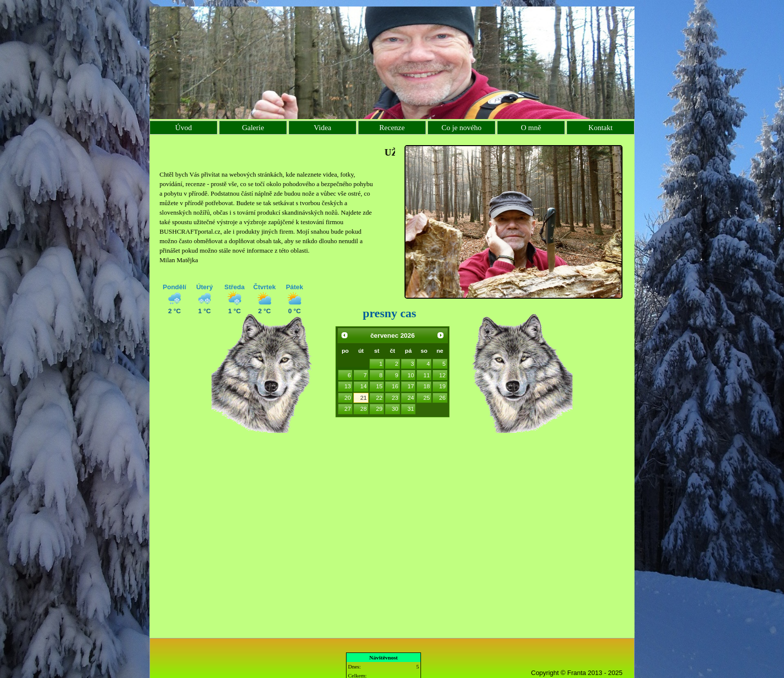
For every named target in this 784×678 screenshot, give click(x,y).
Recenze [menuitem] (392, 128)
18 (427, 386)
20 (348, 398)
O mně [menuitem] (531, 128)
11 (427, 375)
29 (379, 409)
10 (411, 375)
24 (411, 398)
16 (395, 386)
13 (348, 386)
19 (442, 386)
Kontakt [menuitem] (600, 128)
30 (395, 409)
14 (363, 386)
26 (442, 398)
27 (348, 409)
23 (395, 398)
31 (411, 409)
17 (411, 386)
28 (363, 409)
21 (363, 398)
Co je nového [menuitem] (461, 128)
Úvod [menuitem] (183, 128)
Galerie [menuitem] (253, 128)
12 (442, 375)
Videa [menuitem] (323, 128)
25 (427, 398)
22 (379, 398)
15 (379, 386)
